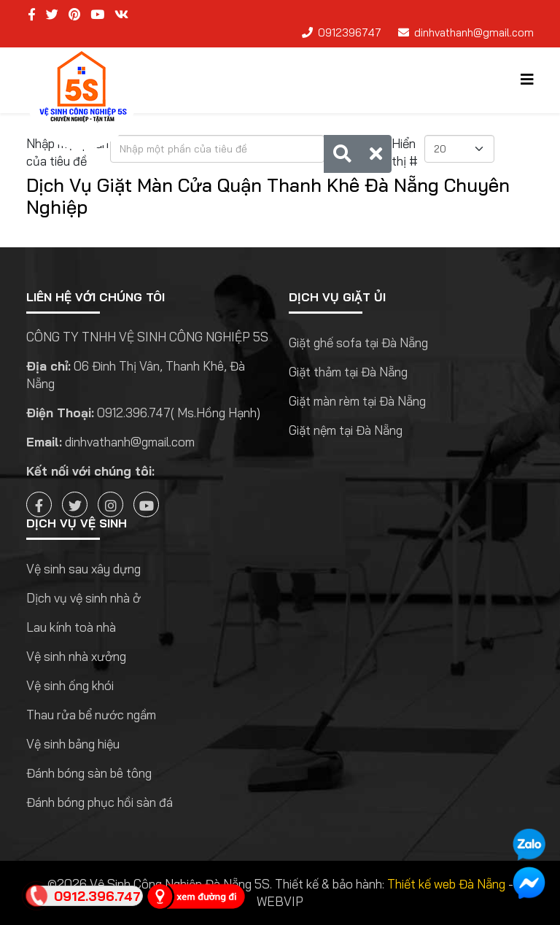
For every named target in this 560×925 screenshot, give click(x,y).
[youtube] (97, 14)
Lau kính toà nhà (71, 627)
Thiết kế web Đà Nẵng (446, 884)
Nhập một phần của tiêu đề (67, 152)
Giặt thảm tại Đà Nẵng (348, 372)
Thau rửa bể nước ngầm (91, 715)
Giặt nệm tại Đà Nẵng (346, 430)
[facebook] (32, 14)
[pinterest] (74, 14)
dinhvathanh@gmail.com (474, 32)
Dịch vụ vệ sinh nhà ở (83, 598)
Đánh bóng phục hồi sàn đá (100, 802)
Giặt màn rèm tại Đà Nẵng (357, 401)
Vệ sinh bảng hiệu (73, 744)
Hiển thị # (405, 152)
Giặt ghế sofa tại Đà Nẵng (358, 342)
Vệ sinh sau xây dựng (83, 569)
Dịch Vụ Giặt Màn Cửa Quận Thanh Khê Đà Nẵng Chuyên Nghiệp (268, 196)
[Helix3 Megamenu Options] (527, 79)
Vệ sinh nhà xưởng (76, 656)
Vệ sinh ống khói (70, 685)
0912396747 (350, 32)
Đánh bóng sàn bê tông (89, 773)
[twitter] (52, 14)
